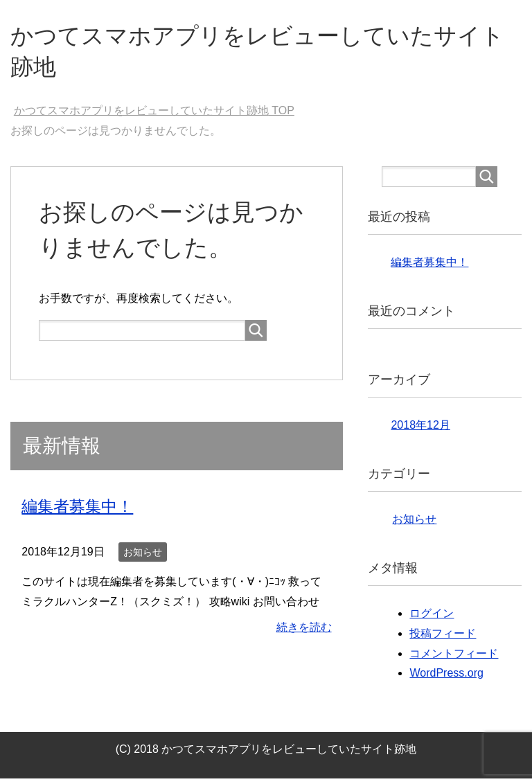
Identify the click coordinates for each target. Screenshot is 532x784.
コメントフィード (454, 659)
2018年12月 (420, 430)
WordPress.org (446, 678)
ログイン (432, 619)
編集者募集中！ (80, 511)
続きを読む (304, 633)
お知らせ (143, 557)
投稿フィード (443, 639)
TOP (154, 116)
